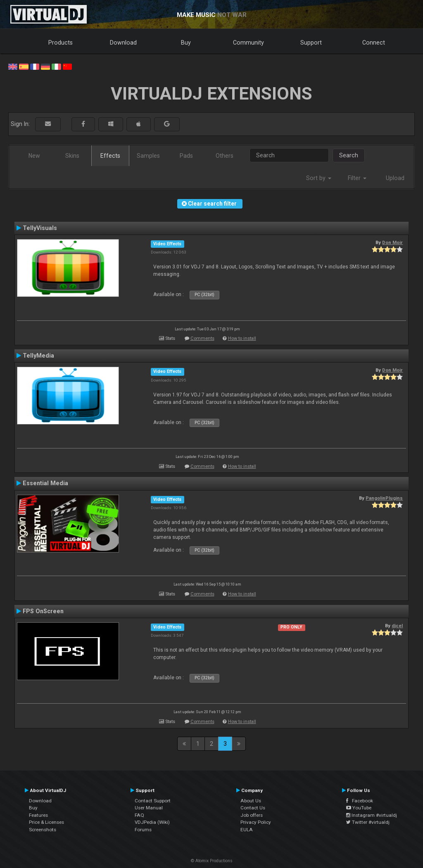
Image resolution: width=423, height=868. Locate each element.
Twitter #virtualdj (368, 822)
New (34, 156)
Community (248, 43)
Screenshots (43, 830)
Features (38, 815)
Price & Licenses (46, 822)
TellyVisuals (40, 228)
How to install (242, 338)
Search (349, 155)
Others (225, 156)
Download (123, 43)
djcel (397, 626)
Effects (110, 156)
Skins (72, 156)
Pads (186, 156)
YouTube (359, 808)
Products (61, 43)
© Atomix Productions (212, 861)
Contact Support (153, 801)
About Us (251, 801)
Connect (374, 43)
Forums (143, 830)
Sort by (319, 178)
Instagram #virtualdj (372, 815)
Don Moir (392, 242)
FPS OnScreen (43, 611)
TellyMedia (38, 356)
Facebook (360, 801)
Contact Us (253, 808)
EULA (247, 830)
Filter (357, 178)
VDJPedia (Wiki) (152, 822)
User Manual (149, 808)
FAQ (139, 815)
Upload (395, 178)
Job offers (252, 815)
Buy (186, 43)
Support (311, 43)
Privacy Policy (256, 822)
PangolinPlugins (384, 498)
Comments (202, 338)
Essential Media (45, 483)
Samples (148, 156)
